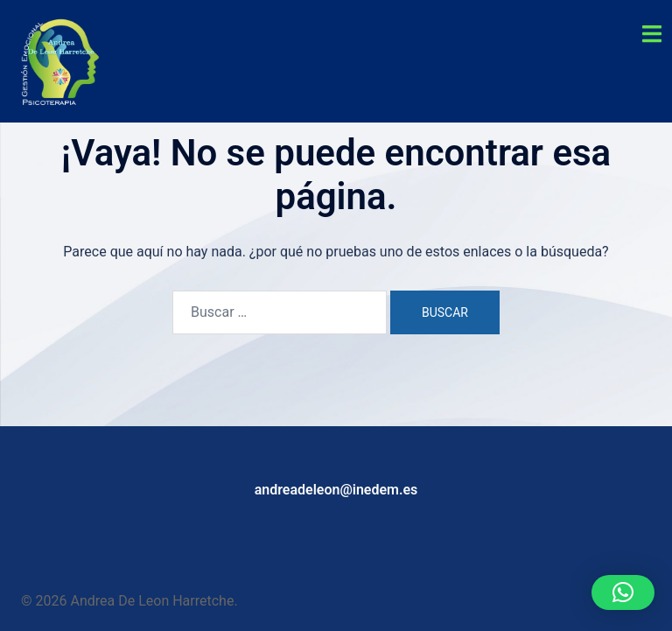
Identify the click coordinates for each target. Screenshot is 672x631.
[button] (623, 592)
